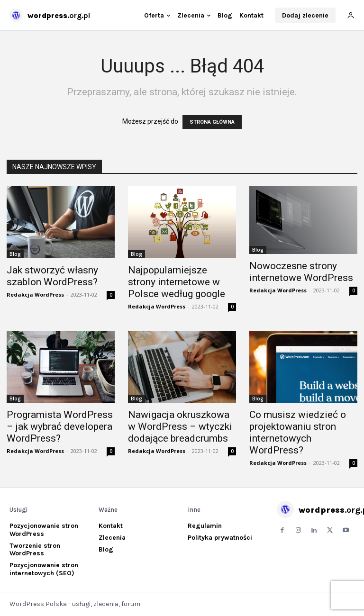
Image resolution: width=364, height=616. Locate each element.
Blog (15, 254)
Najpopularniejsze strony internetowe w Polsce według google (177, 282)
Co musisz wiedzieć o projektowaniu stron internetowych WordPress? (298, 432)
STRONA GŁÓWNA (212, 122)
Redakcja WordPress (35, 294)
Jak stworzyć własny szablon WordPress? (52, 276)
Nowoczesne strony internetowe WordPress (301, 272)
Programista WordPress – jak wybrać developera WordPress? (60, 426)
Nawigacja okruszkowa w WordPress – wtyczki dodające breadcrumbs (180, 426)
